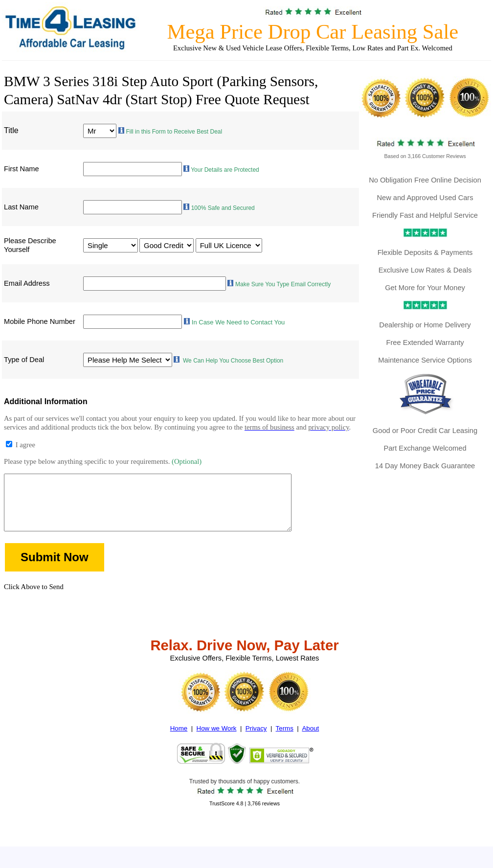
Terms (285, 742)
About (310, 742)
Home (179, 742)
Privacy (256, 742)
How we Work (217, 742)
